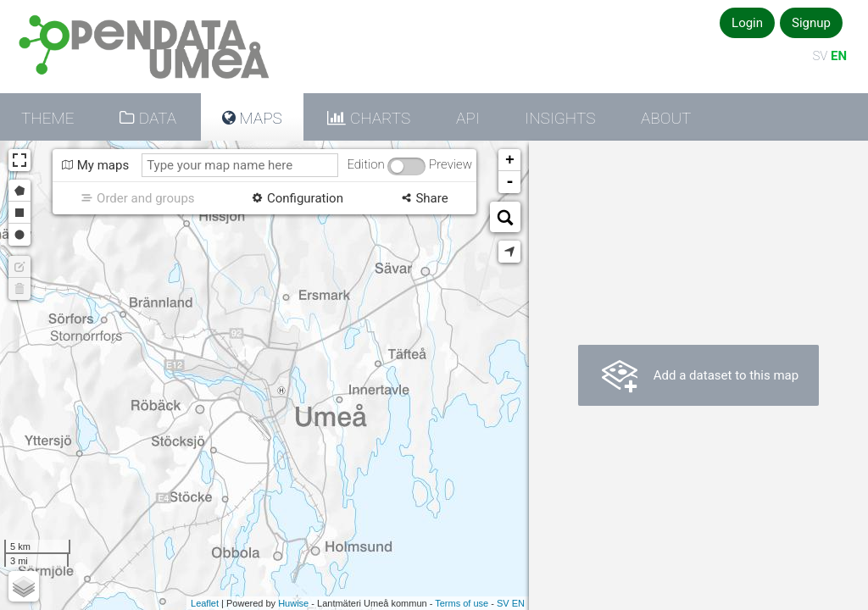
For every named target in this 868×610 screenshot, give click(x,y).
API (468, 118)
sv (503, 603)
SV (820, 56)
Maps (259, 118)
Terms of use (462, 603)
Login (747, 23)
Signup (811, 23)
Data (156, 118)
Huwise (293, 603)
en (518, 603)
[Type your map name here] (240, 165)
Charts (378, 118)
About (666, 118)
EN (839, 56)
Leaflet (205, 603)
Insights (560, 118)
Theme (48, 118)
